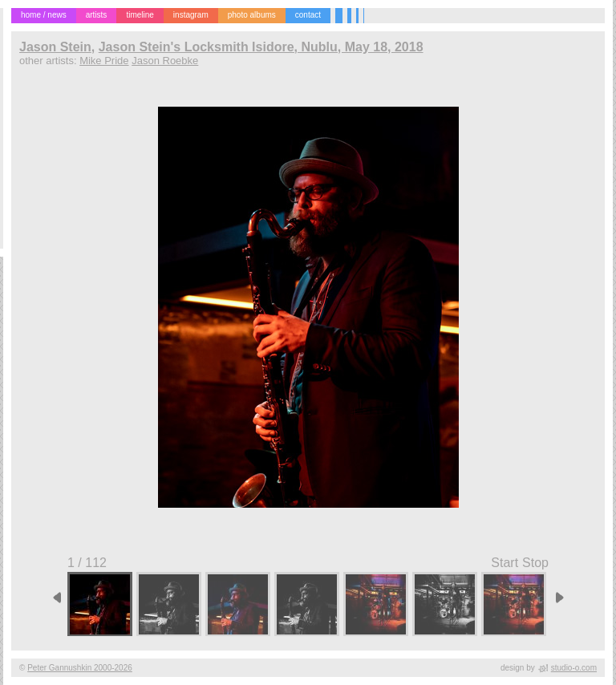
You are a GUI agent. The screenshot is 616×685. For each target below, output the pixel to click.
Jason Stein (55, 47)
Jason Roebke (165, 61)
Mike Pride (104, 61)
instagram (191, 15)
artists (97, 15)
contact (308, 15)
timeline (140, 15)
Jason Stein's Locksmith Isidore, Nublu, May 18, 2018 (261, 47)
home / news (44, 15)
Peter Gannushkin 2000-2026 (80, 668)
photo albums (252, 15)
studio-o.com (574, 668)
